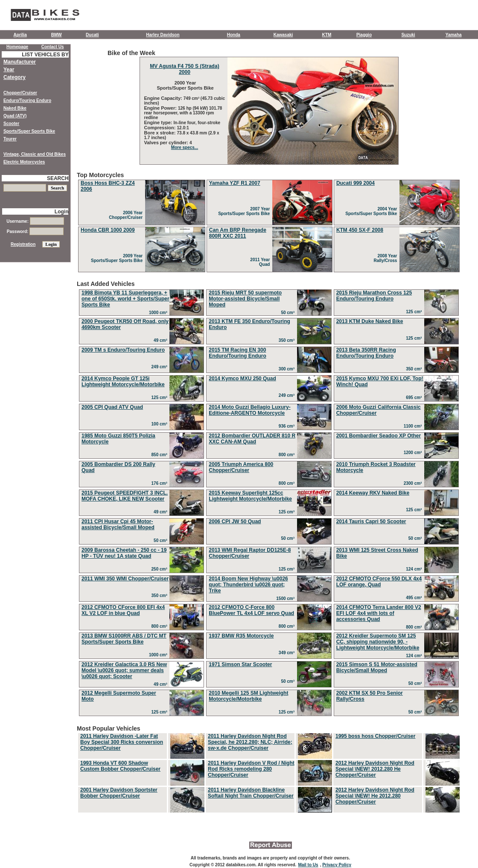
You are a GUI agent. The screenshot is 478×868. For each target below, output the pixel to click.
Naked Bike (15, 108)
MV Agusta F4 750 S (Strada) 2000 (184, 69)
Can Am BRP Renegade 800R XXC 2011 (238, 233)
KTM (327, 35)
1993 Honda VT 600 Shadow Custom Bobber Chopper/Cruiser (120, 766)
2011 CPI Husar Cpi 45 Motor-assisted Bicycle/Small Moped (118, 524)
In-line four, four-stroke (197, 123)
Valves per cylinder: (167, 143)
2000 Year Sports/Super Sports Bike (184, 85)
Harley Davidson (163, 35)
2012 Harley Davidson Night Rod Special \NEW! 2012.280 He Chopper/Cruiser (375, 769)
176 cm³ (161, 483)
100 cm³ (161, 424)
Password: (35, 232)
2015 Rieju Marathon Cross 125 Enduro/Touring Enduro (374, 296)
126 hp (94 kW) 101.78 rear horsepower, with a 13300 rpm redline (183, 113)
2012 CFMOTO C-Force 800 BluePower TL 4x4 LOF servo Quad (251, 610)
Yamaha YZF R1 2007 (235, 183)
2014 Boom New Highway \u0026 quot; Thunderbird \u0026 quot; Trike (248, 585)
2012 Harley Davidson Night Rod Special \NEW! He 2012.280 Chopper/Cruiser (375, 796)
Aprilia (20, 35)
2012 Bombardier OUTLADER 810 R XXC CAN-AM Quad (252, 439)
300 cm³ (288, 369)
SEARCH (58, 178)
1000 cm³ (159, 313)
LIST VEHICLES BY (45, 55)
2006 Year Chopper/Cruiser (127, 215)
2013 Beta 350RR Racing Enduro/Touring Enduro (366, 353)
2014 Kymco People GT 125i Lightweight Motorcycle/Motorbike (123, 382)
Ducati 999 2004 (356, 183)
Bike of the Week (269, 107)
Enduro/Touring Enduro (27, 100)
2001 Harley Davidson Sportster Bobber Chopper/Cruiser (119, 793)
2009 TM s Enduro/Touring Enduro (123, 350)
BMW (57, 35)
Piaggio (364, 35)
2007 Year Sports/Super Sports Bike (245, 211)
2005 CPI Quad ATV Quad (112, 407)
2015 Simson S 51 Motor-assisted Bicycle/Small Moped (377, 667)
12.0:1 (183, 128)
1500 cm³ (286, 599)
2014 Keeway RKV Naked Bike (373, 493)
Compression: (161, 128)
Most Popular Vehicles (269, 769)
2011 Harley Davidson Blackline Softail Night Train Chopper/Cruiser (251, 793)
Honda (234, 35)
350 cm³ (288, 340)
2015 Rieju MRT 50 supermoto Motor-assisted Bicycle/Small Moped (245, 299)
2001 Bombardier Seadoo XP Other (379, 436)
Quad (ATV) (15, 116)
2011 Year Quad (261, 262)
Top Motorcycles (269, 223)
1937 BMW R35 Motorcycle (241, 636)
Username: (35, 221)
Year (9, 70)
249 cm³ (161, 367)
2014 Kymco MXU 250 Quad (242, 379)
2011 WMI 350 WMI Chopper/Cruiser (125, 579)
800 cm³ (288, 455)
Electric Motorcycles (24, 162)
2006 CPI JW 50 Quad (235, 521)
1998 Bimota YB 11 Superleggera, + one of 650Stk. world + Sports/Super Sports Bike (125, 299)
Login (62, 212)
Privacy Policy (337, 865)
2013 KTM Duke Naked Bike (370, 321)
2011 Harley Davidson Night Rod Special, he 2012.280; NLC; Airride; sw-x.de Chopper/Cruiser (250, 742)
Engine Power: (161, 108)
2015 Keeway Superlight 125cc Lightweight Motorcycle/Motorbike (250, 496)
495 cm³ (415, 598)
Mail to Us (308, 865)
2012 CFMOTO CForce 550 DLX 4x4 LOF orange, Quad (379, 582)
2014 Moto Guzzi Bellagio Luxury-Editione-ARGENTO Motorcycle (249, 410)
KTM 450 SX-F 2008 (360, 230)
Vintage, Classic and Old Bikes (35, 154)
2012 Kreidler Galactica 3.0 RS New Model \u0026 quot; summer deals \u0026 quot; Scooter (124, 670)
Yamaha (454, 35)
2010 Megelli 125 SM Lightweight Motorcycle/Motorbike (248, 696)
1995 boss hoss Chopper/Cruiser (375, 736)
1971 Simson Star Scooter (240, 664)
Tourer (10, 139)
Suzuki (408, 35)
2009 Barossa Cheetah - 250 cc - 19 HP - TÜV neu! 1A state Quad (124, 553)
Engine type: (159, 122)
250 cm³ (161, 569)
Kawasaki (283, 35)
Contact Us (53, 47)
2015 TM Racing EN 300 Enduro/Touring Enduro (237, 353)
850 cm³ (161, 455)
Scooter (11, 124)
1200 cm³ (414, 453)
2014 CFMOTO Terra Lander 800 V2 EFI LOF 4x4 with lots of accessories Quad (379, 613)
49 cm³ (162, 340)
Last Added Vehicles (269, 499)
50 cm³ (289, 313)
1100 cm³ (414, 426)
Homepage (17, 47)
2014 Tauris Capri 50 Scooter (371, 521)
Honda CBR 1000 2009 (108, 230)
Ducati (92, 35)
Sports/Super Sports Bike (29, 131)
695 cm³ (415, 398)
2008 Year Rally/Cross (386, 258)
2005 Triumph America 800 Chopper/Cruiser (241, 467)
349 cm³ (288, 653)
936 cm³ (288, 426)
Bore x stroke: (161, 133)
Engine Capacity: (164, 98)
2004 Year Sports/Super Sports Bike (372, 211)
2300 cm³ (414, 483)
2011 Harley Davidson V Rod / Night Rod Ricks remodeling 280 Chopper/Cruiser (251, 769)
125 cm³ (415, 312)
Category (15, 77)
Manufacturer (20, 62)
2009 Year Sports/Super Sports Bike (118, 258)
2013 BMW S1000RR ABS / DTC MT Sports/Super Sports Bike (124, 639)
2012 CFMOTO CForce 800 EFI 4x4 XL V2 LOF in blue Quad (123, 610)
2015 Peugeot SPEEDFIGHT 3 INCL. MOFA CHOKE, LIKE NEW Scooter (125, 496)
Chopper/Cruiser (20, 93)
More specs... (185, 147)
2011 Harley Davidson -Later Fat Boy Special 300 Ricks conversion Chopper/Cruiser (122, 742)
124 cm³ (415, 569)
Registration (23, 244)
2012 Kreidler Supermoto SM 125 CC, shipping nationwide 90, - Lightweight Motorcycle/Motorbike (378, 642)
